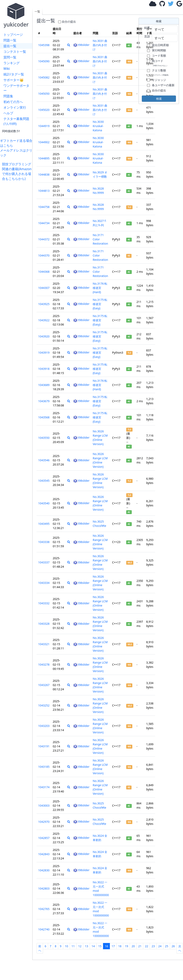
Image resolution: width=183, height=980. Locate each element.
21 (140, 946)
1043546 (44, 460)
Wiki (7, 69)
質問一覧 (10, 57)
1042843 (44, 854)
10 (66, 946)
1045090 (44, 61)
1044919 (44, 126)
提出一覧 (10, 46)
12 (80, 946)
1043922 (44, 320)
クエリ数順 (161, 72)
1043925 (44, 304)
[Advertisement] (17, 242)
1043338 (44, 542)
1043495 (44, 524)
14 (93, 946)
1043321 (44, 644)
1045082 (44, 77)
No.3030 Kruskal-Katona (98, 126)
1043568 (44, 417)
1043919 (44, 353)
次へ (180, 948)
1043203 (44, 726)
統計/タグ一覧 (14, 74)
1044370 (44, 255)
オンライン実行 (15, 107)
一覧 (37, 11)
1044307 (44, 288)
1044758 (44, 207)
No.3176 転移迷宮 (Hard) (100, 288)
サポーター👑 (14, 80)
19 (126, 946)
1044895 (44, 158)
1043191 (44, 746)
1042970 (44, 822)
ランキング (12, 63)
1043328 (44, 624)
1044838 (44, 174)
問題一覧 (10, 40)
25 (167, 946)
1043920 (44, 336)
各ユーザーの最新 (163, 85)
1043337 (44, 562)
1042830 (44, 870)
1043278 (44, 664)
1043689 (44, 385)
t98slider (81, 45)
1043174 (44, 787)
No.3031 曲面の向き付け (100, 45)
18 (120, 946)
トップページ (13, 35)
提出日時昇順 (160, 45)
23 (153, 946)
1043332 (44, 603)
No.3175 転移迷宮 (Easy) (100, 304)
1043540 (44, 503)
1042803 (44, 888)
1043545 (44, 481)
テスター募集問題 (16, 121)
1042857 (44, 838)
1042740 (44, 929)
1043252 (44, 705)
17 (113, 946)
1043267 (44, 685)
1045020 (44, 110)
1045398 (44, 45)
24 (160, 946)
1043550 (44, 438)
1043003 (44, 806)
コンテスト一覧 (15, 52)
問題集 (8, 96)
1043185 (44, 767)
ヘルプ (8, 113)
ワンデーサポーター (16, 88)
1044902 (44, 142)
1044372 (44, 239)
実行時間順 (159, 50)
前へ (40, 948)
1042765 (44, 909)
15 (100, 946)
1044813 (44, 191)
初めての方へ (13, 102)
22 (146, 946)
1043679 (44, 401)
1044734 (44, 223)
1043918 (44, 369)
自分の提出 (69, 22)
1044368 (44, 272)
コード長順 (159, 56)
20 (133, 946)
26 (173, 946)
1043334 (44, 583)
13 (86, 946)
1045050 (44, 94)
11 (73, 946)
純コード (160, 63)
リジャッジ (159, 80)
